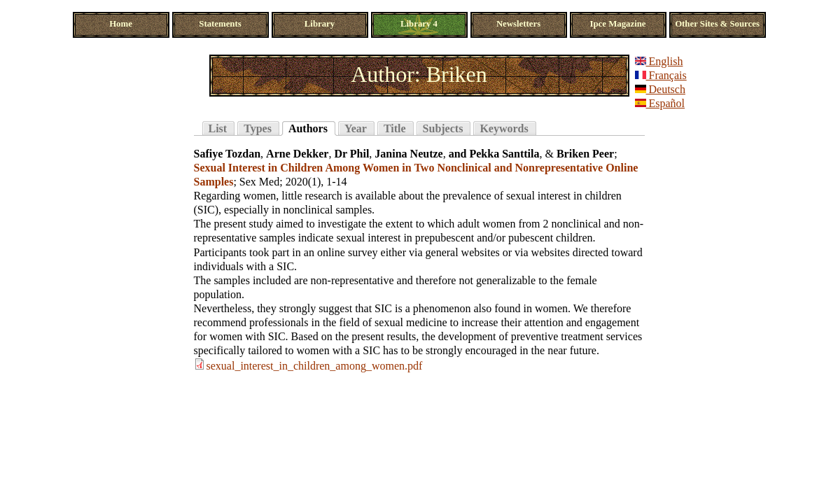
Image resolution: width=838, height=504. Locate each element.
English (659, 61)
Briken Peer (585, 154)
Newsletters (518, 24)
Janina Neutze (408, 154)
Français (661, 75)
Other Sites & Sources (717, 24)
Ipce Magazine (618, 24)
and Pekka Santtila (494, 154)
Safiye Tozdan (228, 154)
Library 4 (419, 24)
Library (320, 24)
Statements (220, 24)
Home (121, 24)
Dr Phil (351, 154)
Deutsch (660, 89)
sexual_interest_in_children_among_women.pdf (315, 366)
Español (660, 103)
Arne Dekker (297, 154)
